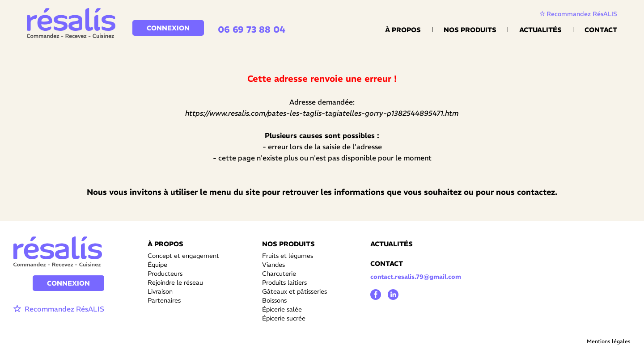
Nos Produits (470, 30)
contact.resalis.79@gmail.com (416, 277)
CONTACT (387, 263)
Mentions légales (609, 341)
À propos (403, 30)
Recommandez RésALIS (578, 14)
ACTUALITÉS (392, 244)
